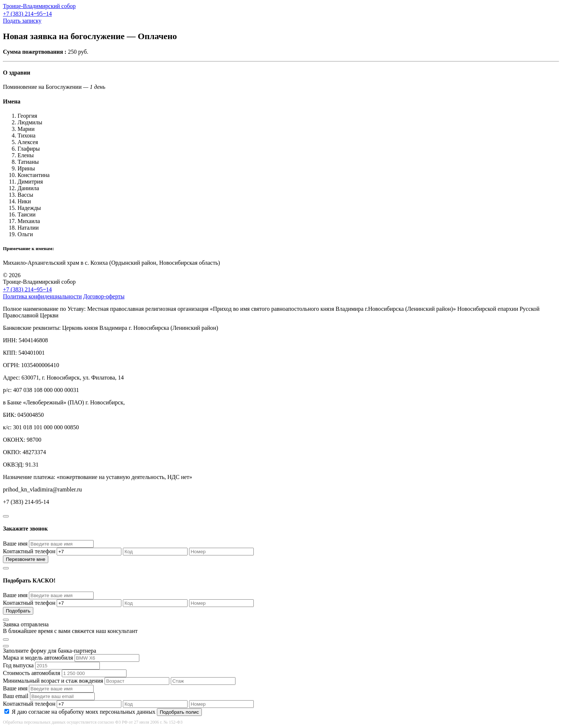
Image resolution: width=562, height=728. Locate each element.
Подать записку (22, 21)
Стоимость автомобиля (32, 673)
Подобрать (18, 611)
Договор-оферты (104, 296)
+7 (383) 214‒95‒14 (27, 14)
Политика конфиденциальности (42, 296)
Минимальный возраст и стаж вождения (53, 681)
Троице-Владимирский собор (39, 6)
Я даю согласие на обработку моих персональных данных (84, 712)
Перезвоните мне (26, 559)
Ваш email (16, 696)
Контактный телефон (29, 551)
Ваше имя (15, 544)
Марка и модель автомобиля (38, 658)
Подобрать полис (179, 712)
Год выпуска (18, 665)
